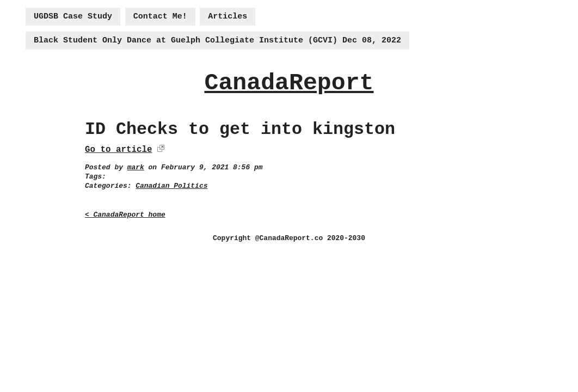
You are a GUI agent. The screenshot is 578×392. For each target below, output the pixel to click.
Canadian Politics (171, 186)
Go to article (118, 150)
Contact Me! (160, 17)
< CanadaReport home (125, 215)
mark (136, 167)
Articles (227, 17)
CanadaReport (289, 83)
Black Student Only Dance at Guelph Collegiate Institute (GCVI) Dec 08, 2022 (217, 41)
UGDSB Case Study (73, 17)
